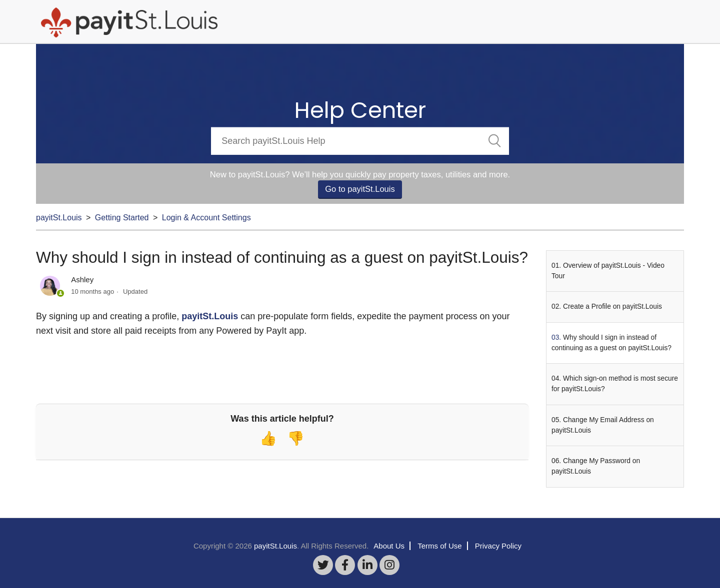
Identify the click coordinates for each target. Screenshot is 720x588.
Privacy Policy (498, 546)
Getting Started (122, 218)
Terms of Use (439, 546)
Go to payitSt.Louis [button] (360, 189)
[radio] (268, 439)
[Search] (360, 141)
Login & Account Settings (206, 218)
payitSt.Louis (59, 218)
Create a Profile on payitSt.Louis (612, 306)
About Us (389, 546)
